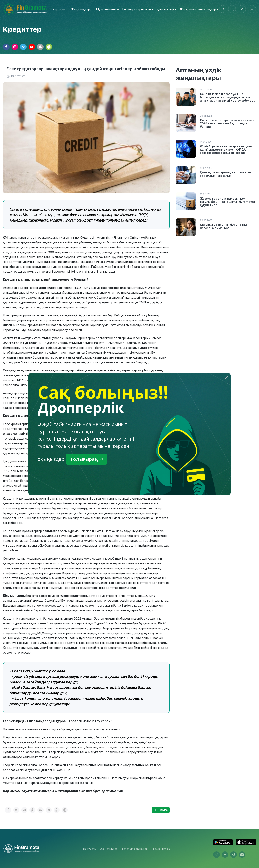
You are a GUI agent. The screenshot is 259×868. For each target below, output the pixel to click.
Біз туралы (57, 9)
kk (222, 9)
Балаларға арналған (135, 849)
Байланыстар (161, 849)
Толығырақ (88, 459)
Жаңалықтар (80, 9)
